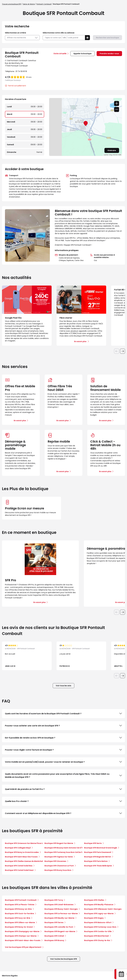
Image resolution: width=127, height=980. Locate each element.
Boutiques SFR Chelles (94, 900)
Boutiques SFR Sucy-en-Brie (18, 918)
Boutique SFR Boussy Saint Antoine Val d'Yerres (66, 848)
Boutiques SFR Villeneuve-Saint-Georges (103, 909)
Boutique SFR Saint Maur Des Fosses (21, 857)
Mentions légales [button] (10, 976)
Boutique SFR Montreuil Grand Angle (101, 848)
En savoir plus (20, 421)
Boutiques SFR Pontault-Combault (21, 900)
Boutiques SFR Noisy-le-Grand (19, 927)
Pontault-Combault (44, 4)
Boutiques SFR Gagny (94, 918)
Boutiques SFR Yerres (54, 922)
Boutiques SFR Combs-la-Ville (98, 931)
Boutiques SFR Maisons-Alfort (98, 922)
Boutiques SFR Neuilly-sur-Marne (59, 918)
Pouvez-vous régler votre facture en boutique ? (63, 750)
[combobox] (64, 38)
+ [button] (117, 103)
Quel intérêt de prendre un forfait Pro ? (63, 789)
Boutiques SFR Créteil (54, 936)
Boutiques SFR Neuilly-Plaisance (99, 905)
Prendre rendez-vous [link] (109, 54)
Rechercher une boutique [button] (107, 38)
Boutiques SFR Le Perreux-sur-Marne (61, 914)
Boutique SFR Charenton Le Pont (59, 866)
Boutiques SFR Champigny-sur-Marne (22, 931)
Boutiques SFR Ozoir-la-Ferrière (19, 914)
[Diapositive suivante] (123, 351)
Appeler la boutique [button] (82, 54)
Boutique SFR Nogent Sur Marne (59, 843)
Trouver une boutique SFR (12, 4)
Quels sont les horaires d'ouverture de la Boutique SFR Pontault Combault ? (63, 714)
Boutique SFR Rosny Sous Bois (58, 870)
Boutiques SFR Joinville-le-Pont (59, 927)
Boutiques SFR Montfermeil (96, 936)
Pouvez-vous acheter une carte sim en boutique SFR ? (63, 726)
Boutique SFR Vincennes (55, 861)
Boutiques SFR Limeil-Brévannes (59, 905)
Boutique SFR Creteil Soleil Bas (19, 866)
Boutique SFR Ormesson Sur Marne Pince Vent (26, 843)
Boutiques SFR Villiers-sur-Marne (20, 922)
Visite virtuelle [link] (60, 54)
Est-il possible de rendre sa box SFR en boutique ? (63, 738)
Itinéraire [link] (112, 150)
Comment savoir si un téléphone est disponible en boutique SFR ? (63, 813)
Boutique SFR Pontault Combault (66, 4)
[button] (87, 38)
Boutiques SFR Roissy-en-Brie (18, 909)
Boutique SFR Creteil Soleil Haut (19, 870)
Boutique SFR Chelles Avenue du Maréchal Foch (26, 861)
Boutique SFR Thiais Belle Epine (98, 866)
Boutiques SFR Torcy (54, 900)
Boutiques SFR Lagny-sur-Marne (99, 914)
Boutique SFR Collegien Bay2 (18, 848)
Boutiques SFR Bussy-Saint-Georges (61, 909)
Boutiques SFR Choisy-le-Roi (97, 940)
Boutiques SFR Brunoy (54, 940)
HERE (120, 155)
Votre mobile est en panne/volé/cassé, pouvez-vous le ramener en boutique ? (63, 762)
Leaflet (106, 155)
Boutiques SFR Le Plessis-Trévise (20, 905)
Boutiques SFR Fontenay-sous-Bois (100, 927)
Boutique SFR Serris (93, 843)
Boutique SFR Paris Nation (96, 861)
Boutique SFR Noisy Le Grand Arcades (22, 852)
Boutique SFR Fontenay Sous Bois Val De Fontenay (67, 852)
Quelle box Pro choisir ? (63, 801)
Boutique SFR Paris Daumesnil (98, 852)
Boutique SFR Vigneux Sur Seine (59, 857)
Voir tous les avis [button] (63, 686)
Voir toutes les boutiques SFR (64, 959)
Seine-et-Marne (29, 4)
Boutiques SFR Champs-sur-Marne (21, 936)
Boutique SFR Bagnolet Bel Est (98, 857)
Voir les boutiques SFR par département (24, 947)
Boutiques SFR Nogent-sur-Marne (60, 931)
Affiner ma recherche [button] (22, 38)
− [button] (117, 109)
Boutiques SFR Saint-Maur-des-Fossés (23, 940)
